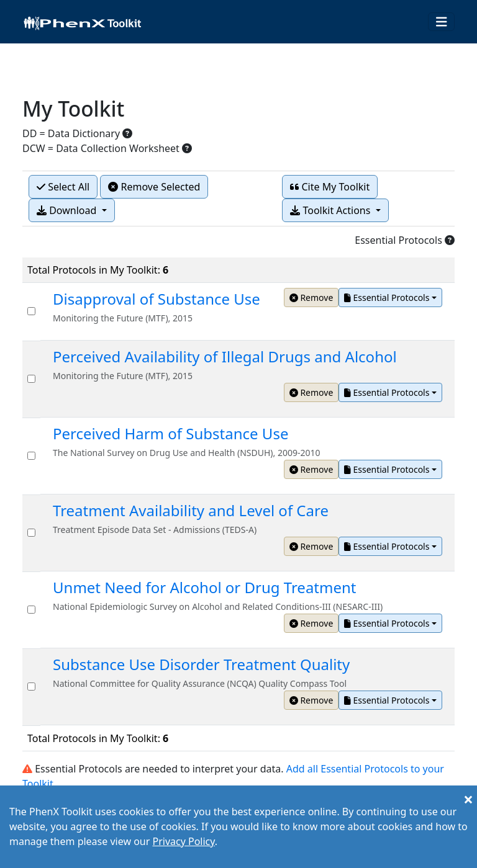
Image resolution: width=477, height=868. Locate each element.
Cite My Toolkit (330, 187)
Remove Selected (154, 187)
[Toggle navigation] (442, 22)
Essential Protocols (387, 298)
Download (68, 210)
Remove (311, 298)
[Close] (468, 799)
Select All (63, 187)
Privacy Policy (183, 841)
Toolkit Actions (331, 210)
